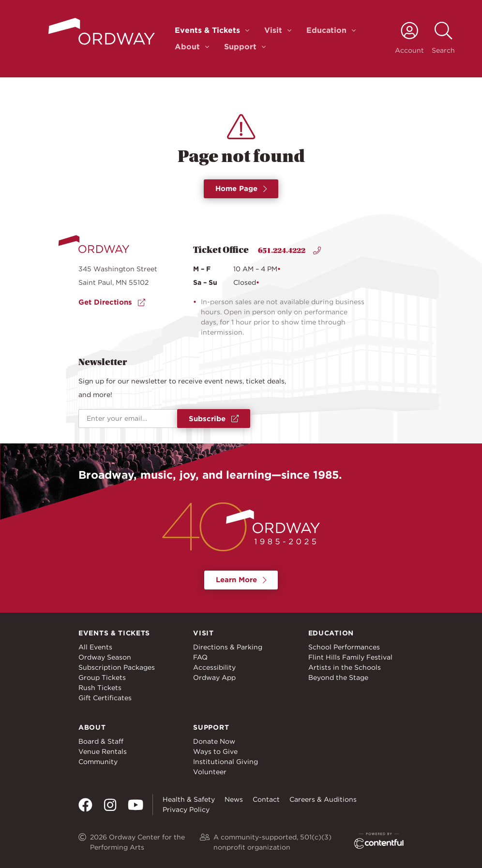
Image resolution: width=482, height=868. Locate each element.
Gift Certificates (105, 698)
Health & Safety (189, 799)
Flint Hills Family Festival (350, 657)
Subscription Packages (117, 667)
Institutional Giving (226, 762)
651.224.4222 (289, 250)
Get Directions (112, 302)
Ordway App (214, 677)
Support (240, 47)
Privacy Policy (186, 809)
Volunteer (210, 772)
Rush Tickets (100, 688)
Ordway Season (105, 657)
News (234, 799)
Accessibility (214, 667)
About (187, 47)
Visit (273, 30)
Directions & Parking (228, 647)
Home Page (241, 189)
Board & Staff (101, 741)
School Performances (344, 647)
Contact (266, 799)
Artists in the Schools (345, 667)
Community (98, 762)
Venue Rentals (103, 751)
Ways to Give (215, 751)
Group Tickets (102, 677)
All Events (95, 647)
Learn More (241, 580)
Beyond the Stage (338, 677)
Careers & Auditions (323, 799)
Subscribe (214, 419)
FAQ (200, 657)
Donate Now (214, 741)
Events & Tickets (207, 30)
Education (326, 30)
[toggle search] (443, 38)
